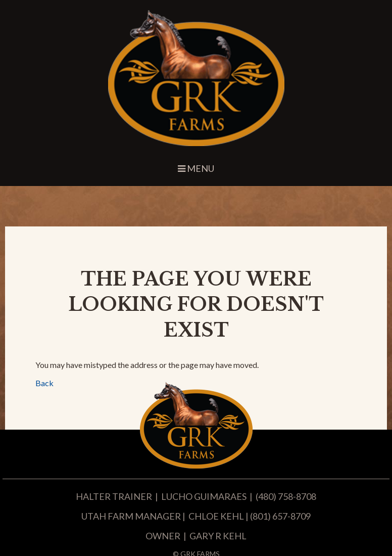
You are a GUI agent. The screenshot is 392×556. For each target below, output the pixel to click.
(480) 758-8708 (286, 496)
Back (44, 383)
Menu (196, 168)
